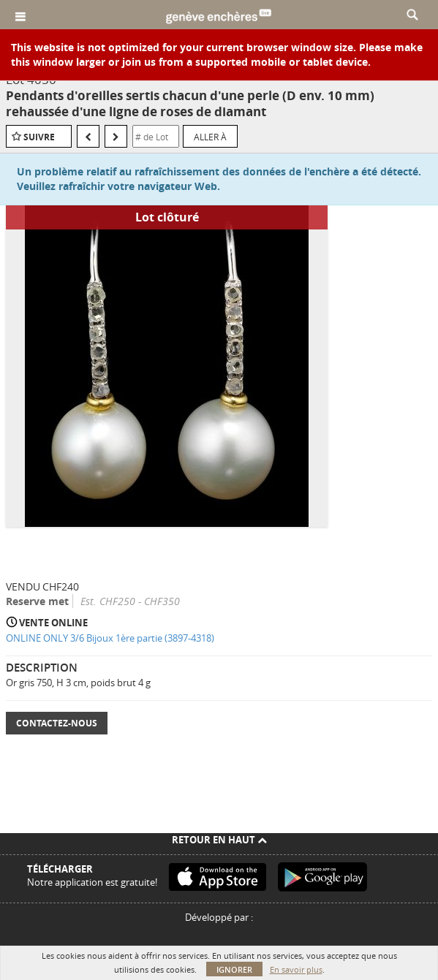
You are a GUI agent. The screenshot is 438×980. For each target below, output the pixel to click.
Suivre (39, 137)
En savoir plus (296, 969)
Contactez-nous (57, 723)
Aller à (210, 137)
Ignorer (234, 969)
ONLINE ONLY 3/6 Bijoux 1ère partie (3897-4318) (110, 638)
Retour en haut (219, 840)
